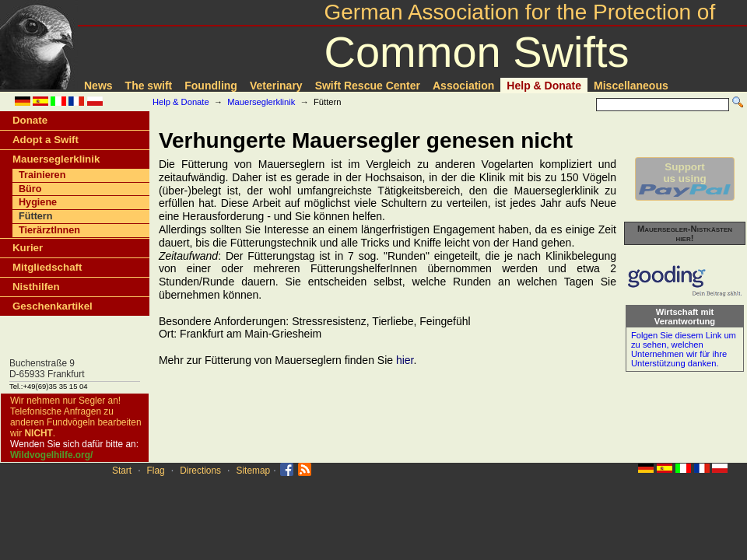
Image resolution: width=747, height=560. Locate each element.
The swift (149, 86)
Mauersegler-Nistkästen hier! (685, 233)
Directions (200, 471)
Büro (30, 189)
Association (463, 86)
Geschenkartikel (53, 306)
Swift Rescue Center (368, 86)
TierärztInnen (49, 230)
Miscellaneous (631, 86)
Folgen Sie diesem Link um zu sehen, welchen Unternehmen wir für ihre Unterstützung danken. (684, 349)
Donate (30, 120)
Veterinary (276, 86)
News (98, 86)
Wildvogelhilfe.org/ (51, 455)
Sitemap (254, 471)
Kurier (28, 248)
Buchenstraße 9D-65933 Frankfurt (47, 369)
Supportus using (685, 179)
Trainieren (42, 175)
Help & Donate (544, 86)
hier (405, 360)
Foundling (211, 86)
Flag (156, 471)
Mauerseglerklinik (261, 102)
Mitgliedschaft (47, 267)
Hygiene (38, 202)
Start (122, 471)
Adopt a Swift (46, 140)
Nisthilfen (36, 287)
